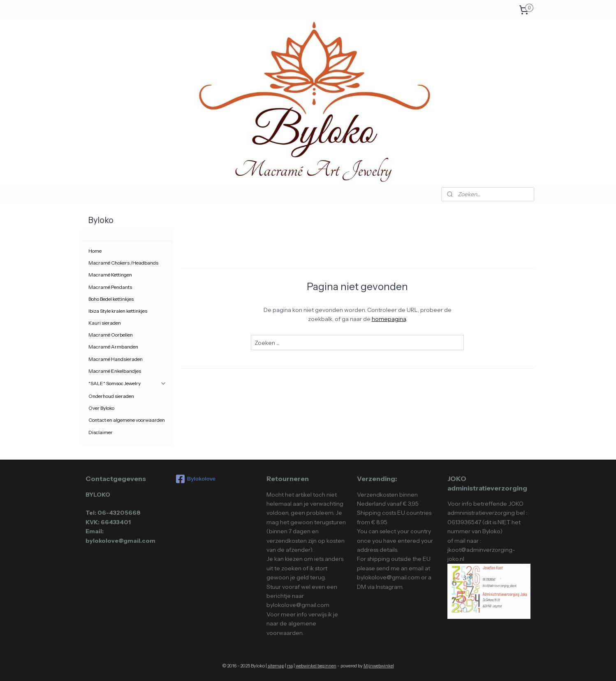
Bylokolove (196, 479)
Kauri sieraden (105, 323)
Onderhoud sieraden (111, 396)
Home (95, 251)
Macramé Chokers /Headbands (123, 263)
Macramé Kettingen (110, 275)
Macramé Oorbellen (111, 335)
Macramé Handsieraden (116, 359)
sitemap (276, 666)
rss (290, 666)
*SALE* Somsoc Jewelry (127, 383)
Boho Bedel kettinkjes (111, 299)
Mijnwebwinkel (379, 666)
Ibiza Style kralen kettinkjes (118, 311)
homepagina (388, 319)
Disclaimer (101, 432)
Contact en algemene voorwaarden (127, 420)
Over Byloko (101, 408)
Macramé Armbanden (113, 347)
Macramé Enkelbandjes (115, 371)
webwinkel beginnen (316, 666)
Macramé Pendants (110, 287)
